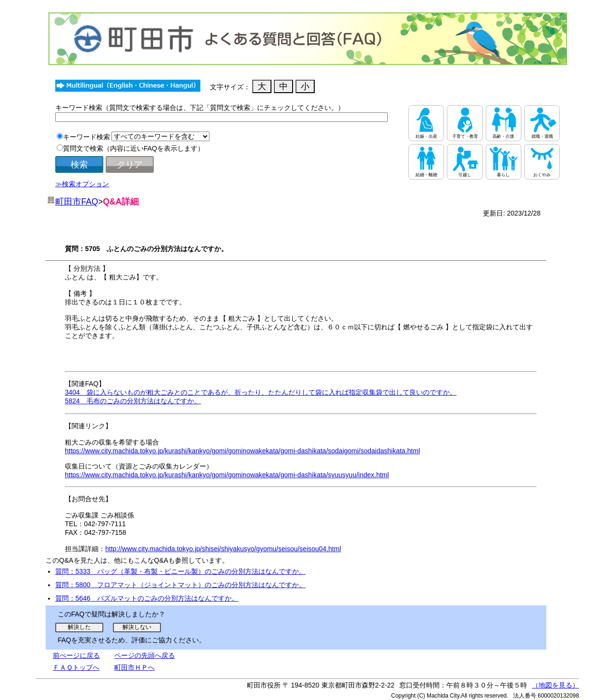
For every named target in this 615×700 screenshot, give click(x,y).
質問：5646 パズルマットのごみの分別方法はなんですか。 (147, 598)
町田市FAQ (77, 202)
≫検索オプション (82, 184)
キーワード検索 (86, 137)
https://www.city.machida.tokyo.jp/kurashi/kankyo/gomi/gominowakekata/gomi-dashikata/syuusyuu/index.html (227, 475)
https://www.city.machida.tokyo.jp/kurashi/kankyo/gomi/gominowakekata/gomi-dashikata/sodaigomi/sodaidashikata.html (242, 451)
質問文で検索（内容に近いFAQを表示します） (134, 148)
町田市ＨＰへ (135, 667)
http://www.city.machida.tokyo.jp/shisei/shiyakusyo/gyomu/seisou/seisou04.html (223, 549)
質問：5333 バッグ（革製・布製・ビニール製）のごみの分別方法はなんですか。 (180, 571)
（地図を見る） (555, 685)
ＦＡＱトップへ (76, 667)
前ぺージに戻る (76, 655)
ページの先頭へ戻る (145, 655)
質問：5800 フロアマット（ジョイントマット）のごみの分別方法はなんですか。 (180, 585)
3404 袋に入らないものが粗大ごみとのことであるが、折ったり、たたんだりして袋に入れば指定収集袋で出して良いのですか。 (261, 392)
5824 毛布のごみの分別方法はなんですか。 (133, 401)
